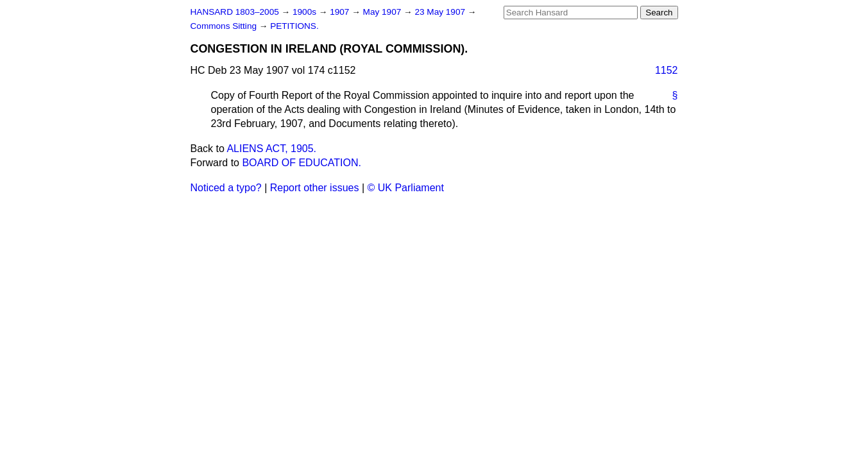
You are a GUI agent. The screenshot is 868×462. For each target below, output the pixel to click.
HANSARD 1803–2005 (235, 12)
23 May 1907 (441, 12)
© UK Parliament (406, 188)
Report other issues (315, 188)
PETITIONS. (294, 26)
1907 (341, 12)
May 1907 (383, 12)
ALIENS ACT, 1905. (271, 149)
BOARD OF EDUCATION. (302, 163)
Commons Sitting (225, 26)
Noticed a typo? (226, 188)
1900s (306, 12)
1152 (667, 70)
